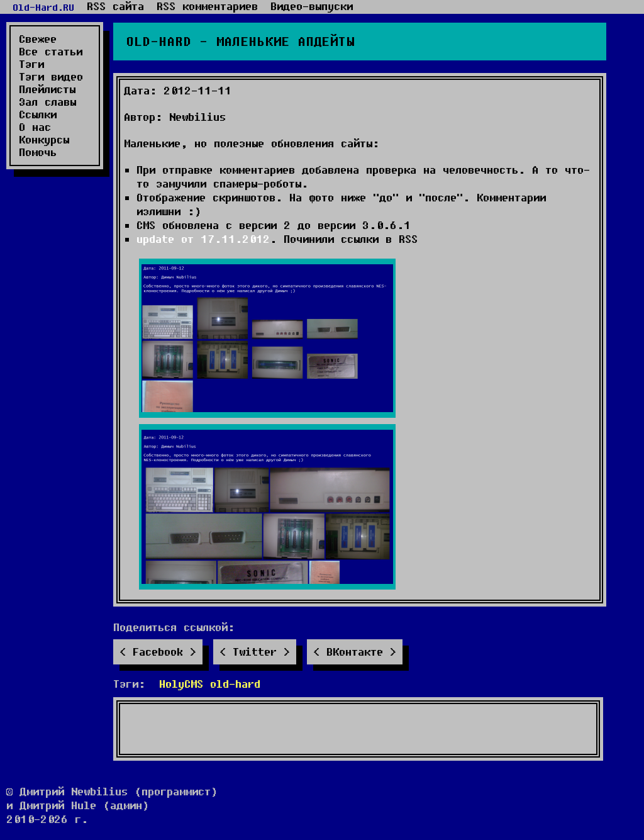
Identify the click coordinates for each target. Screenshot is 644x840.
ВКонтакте (355, 652)
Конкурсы (44, 140)
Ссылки (38, 115)
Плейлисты (47, 89)
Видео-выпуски (312, 6)
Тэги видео (51, 77)
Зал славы (47, 102)
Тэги (31, 64)
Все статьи (51, 52)
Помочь (38, 152)
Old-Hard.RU (43, 7)
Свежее (38, 39)
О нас (35, 127)
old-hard (235, 684)
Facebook (158, 652)
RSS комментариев (207, 6)
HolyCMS (181, 684)
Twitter (255, 652)
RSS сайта (115, 6)
